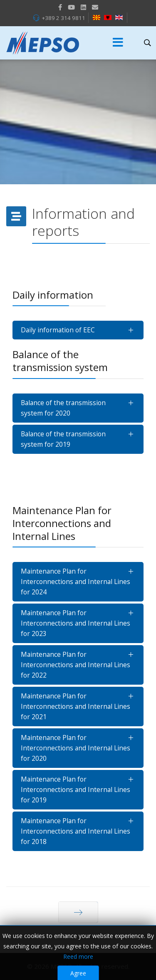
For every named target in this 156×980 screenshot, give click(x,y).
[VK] (95, 7)
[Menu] (118, 43)
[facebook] (60, 7)
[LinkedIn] (83, 7)
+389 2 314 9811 (63, 18)
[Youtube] (71, 7)
